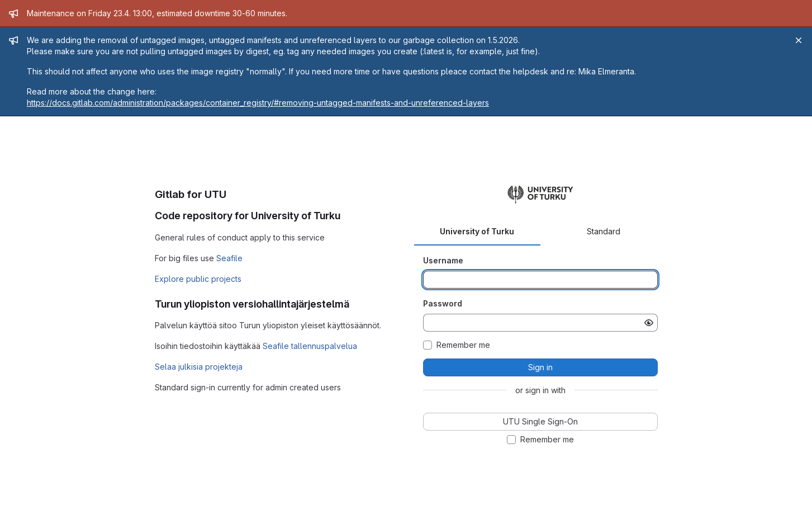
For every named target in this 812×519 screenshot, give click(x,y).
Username (443, 260)
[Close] (799, 40)
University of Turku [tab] (477, 231)
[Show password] (649, 323)
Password (443, 303)
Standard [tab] (604, 231)
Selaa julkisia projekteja (199, 367)
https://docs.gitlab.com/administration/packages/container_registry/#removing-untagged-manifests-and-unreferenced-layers (258, 103)
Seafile (229, 258)
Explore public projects (198, 279)
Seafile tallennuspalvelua (310, 346)
